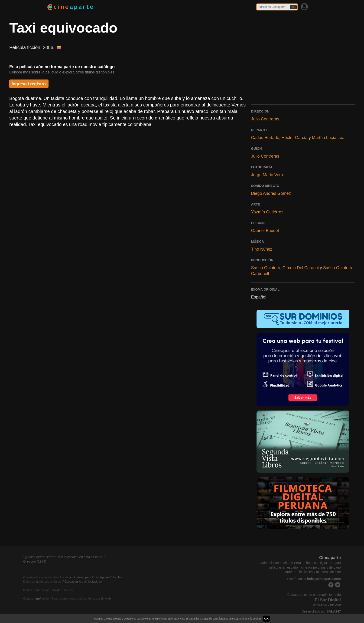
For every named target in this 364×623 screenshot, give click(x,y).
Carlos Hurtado (265, 138)
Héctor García (295, 138)
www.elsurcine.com (327, 604)
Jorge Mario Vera (267, 175)
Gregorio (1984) (35, 561)
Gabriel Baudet (265, 231)
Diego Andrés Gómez (271, 193)
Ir (293, 7)
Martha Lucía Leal (329, 138)
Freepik (55, 590)
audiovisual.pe (79, 577)
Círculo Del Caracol (301, 268)
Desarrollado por (321, 611)
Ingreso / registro (29, 84)
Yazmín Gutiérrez (267, 212)
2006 (48, 47)
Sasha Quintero (266, 268)
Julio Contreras (265, 119)
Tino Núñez (262, 249)
